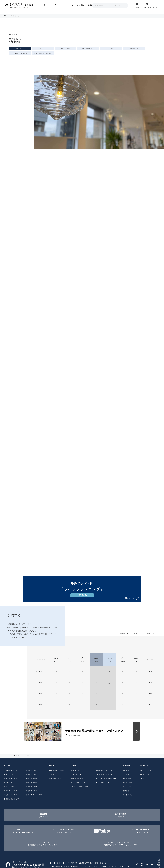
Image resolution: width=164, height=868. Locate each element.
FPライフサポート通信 (80, 787)
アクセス (126, 774)
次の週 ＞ (152, 660)
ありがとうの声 (145, 770)
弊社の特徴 (127, 778)
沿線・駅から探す (11, 778)
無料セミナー (20, 48)
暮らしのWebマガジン (80, 783)
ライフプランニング (103, 783)
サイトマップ (128, 795)
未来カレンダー (77, 774)
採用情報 (126, 791)
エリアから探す (10, 774)
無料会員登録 (134, 48)
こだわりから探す (11, 795)
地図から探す (9, 787)
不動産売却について (57, 770)
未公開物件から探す (11, 799)
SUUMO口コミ (145, 778)
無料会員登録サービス (104, 770)
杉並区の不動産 (32, 774)
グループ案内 (128, 787)
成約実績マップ (55, 778)
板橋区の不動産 (32, 778)
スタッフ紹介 (128, 783)
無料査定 (53, 774)
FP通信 (111, 48)
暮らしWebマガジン (88, 48)
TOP (6, 16)
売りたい (59, 5)
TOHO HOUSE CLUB (20, 53)
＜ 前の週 (41, 660)
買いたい (48, 5)
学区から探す (9, 783)
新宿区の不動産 (32, 787)
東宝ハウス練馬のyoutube (43, 53)
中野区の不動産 (32, 783)
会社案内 (81, 5)
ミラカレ (43, 48)
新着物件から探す (11, 770)
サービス (70, 5)
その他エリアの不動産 (34, 795)
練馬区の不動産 (32, 770)
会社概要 (126, 770)
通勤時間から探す (11, 791)
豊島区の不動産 (32, 791)
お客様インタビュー (147, 774)
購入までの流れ (66, 48)
